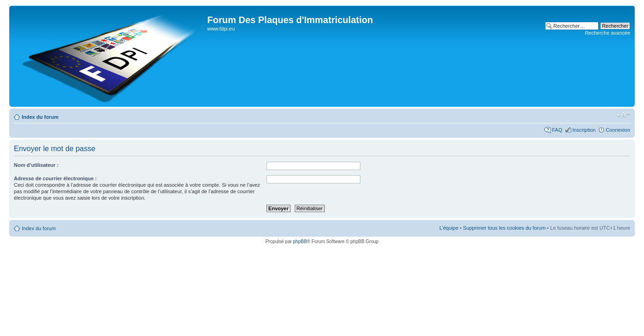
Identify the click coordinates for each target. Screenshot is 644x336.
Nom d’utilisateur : (36, 165)
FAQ (557, 130)
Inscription (584, 130)
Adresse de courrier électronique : (55, 178)
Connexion (618, 130)
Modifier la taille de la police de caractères (623, 115)
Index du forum (40, 117)
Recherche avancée (607, 33)
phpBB (300, 241)
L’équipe (449, 228)
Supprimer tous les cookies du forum (505, 228)
